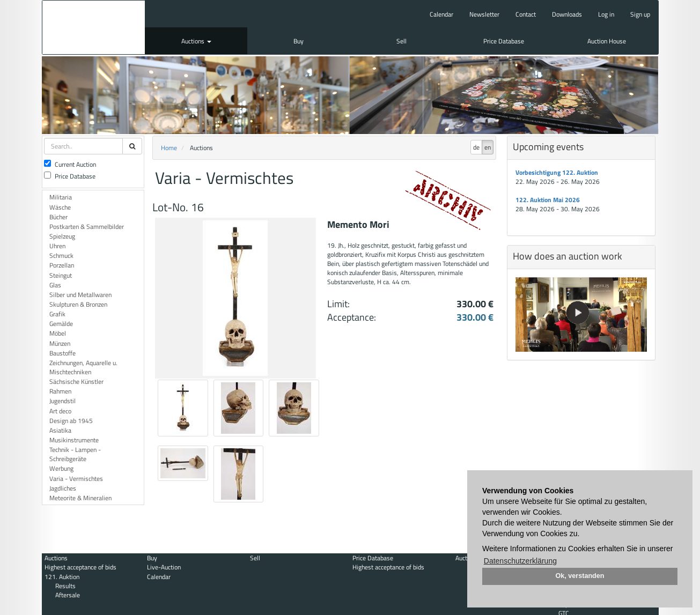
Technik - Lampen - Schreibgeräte (75, 454)
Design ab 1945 (71, 421)
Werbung (61, 468)
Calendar (441, 14)
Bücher (58, 217)
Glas (55, 285)
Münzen (60, 343)
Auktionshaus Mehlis (94, 27)
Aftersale (68, 595)
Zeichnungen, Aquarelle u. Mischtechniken (83, 367)
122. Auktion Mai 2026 (548, 200)
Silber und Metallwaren (80, 295)
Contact (526, 14)
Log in (606, 14)
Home (169, 148)
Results (65, 586)
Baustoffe (62, 353)
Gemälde (61, 324)
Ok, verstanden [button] (580, 576)
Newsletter (484, 14)
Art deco (60, 411)
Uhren (57, 246)
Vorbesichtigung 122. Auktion (557, 172)
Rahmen (60, 391)
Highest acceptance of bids (80, 567)
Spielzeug (62, 236)
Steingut (61, 275)
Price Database (504, 41)
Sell (401, 41)
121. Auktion (62, 577)
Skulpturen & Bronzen (78, 304)
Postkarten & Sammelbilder (87, 227)
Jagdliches (63, 488)
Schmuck (61, 255)
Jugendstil (62, 401)
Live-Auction (164, 567)
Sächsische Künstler (76, 381)
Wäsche (60, 207)
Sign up (640, 14)
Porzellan (62, 265)
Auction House (607, 41)
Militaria (61, 197)
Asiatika (60, 430)
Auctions (196, 41)
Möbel (58, 333)
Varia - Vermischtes (76, 479)
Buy (299, 41)
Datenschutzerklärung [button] (520, 561)
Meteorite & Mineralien (80, 498)
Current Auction (70, 164)
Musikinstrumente (74, 440)
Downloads (567, 14)
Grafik (57, 314)
